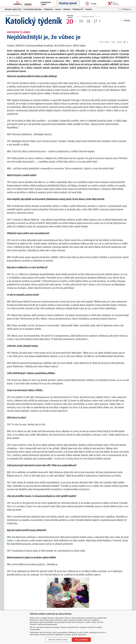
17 (95, 21)
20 (70, 21)
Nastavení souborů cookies (58, 640)
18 (88, 21)
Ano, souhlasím (81, 640)
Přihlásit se (125, 9)
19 (81, 21)
